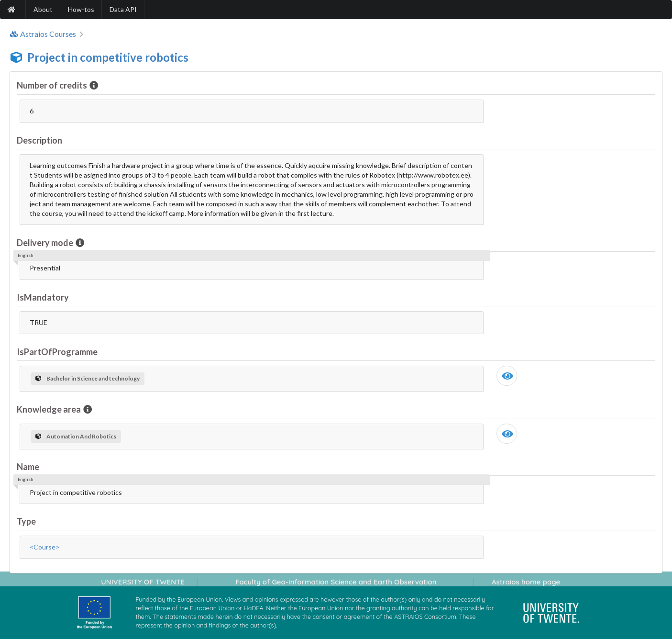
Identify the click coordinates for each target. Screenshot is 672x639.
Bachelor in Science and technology (88, 378)
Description (39, 140)
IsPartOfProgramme (57, 352)
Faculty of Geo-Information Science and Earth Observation (336, 582)
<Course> (45, 547)
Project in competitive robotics (108, 57)
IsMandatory (43, 297)
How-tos (81, 9)
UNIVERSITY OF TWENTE (143, 582)
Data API (123, 9)
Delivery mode (46, 243)
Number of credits (53, 85)
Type (26, 521)
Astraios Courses (43, 34)
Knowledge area (50, 409)
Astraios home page (526, 582)
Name (28, 467)
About (43, 9)
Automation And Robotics (76, 436)
